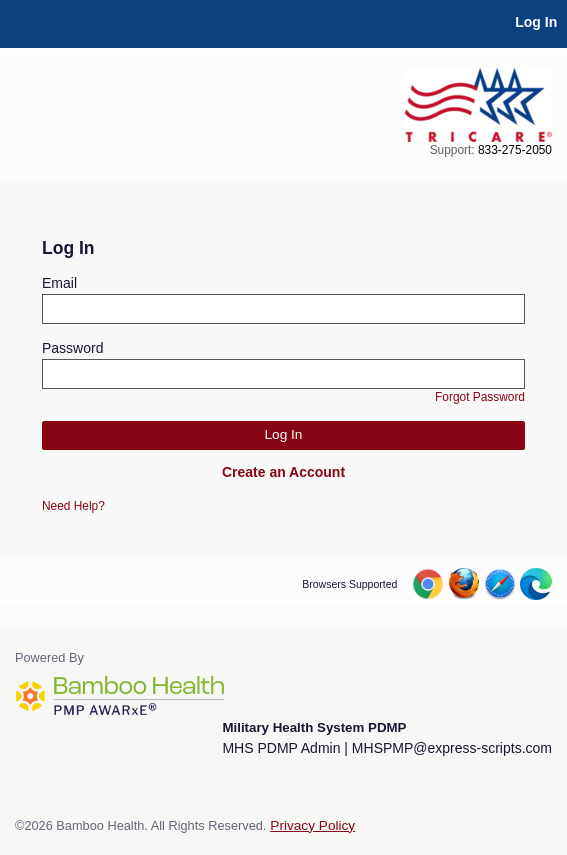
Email (59, 283)
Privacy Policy (312, 825)
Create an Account (283, 472)
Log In (536, 22)
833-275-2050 (515, 150)
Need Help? (73, 506)
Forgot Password (480, 397)
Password (72, 348)
